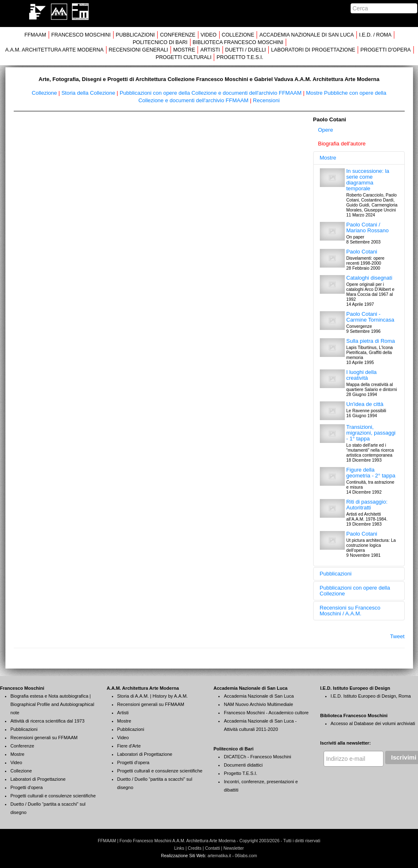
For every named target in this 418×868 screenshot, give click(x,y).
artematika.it (219, 856)
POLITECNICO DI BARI (160, 42)
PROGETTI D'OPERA (386, 50)
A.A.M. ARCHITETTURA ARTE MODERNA (54, 50)
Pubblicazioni (336, 574)
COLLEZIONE (238, 35)
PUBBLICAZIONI (135, 35)
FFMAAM (35, 35)
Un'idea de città (365, 404)
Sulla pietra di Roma (371, 341)
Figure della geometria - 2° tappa (371, 473)
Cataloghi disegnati (370, 278)
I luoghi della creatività (362, 375)
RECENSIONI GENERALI (138, 50)
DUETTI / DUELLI (245, 50)
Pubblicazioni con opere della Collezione (355, 591)
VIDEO (208, 35)
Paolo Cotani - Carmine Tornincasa (370, 317)
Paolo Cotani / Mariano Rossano (368, 227)
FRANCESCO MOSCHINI (81, 35)
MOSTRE (184, 50)
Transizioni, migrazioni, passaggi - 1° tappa (371, 433)
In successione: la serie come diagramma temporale (368, 180)
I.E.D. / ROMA (375, 35)
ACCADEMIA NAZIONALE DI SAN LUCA (307, 35)
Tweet (397, 636)
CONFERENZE (178, 35)
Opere (326, 130)
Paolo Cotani (362, 252)
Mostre (328, 158)
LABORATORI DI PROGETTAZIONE (313, 50)
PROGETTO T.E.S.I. (240, 57)
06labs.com (246, 856)
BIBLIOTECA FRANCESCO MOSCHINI (238, 42)
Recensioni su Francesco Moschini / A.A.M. (350, 611)
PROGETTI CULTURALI (183, 57)
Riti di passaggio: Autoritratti (367, 505)
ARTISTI (210, 50)
